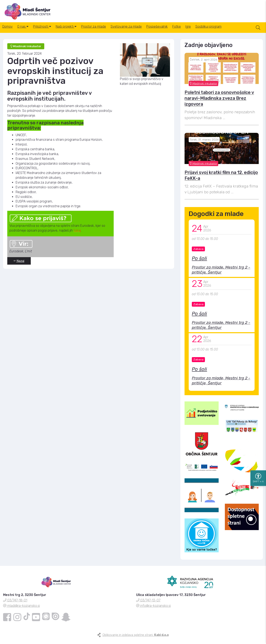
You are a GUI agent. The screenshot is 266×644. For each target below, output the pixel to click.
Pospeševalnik (176, 31)
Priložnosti (49, 31)
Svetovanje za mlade (142, 31)
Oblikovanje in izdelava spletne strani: (136, 639)
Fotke (198, 31)
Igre (213, 31)
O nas (27, 31)
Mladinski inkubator (203, 87)
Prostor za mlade (107, 31)
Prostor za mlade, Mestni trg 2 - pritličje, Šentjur (221, 273)
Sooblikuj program (236, 31)
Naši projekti (76, 31)
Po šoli (199, 262)
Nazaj (19, 265)
